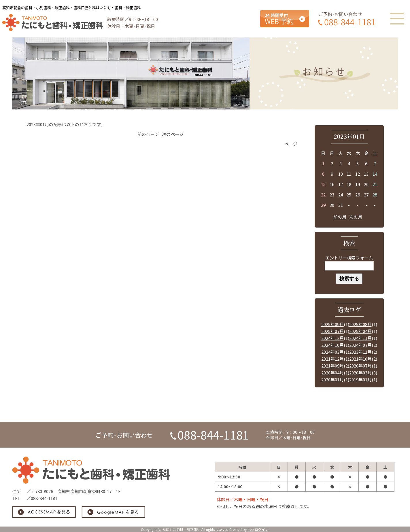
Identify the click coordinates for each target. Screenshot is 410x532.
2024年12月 (332, 338)
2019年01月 (360, 379)
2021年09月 (332, 366)
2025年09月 (332, 324)
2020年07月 (360, 366)
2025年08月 (360, 324)
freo (251, 529)
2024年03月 (332, 352)
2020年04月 (332, 373)
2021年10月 (360, 359)
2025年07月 (332, 331)
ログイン (262, 529)
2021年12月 (332, 359)
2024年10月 (332, 345)
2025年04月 (360, 331)
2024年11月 (360, 338)
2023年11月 (360, 352)
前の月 (340, 217)
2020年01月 (332, 379)
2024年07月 (360, 345)
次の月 (356, 217)
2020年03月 (360, 373)
